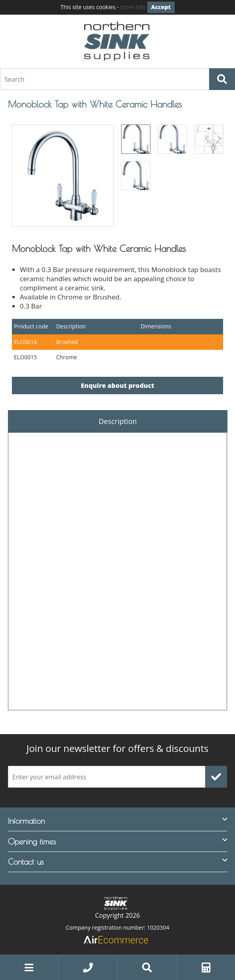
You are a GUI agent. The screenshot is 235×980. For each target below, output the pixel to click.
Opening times (32, 841)
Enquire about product (118, 385)
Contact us (26, 862)
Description (118, 421)
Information (26, 821)
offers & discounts (118, 748)
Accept (161, 7)
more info (133, 7)
